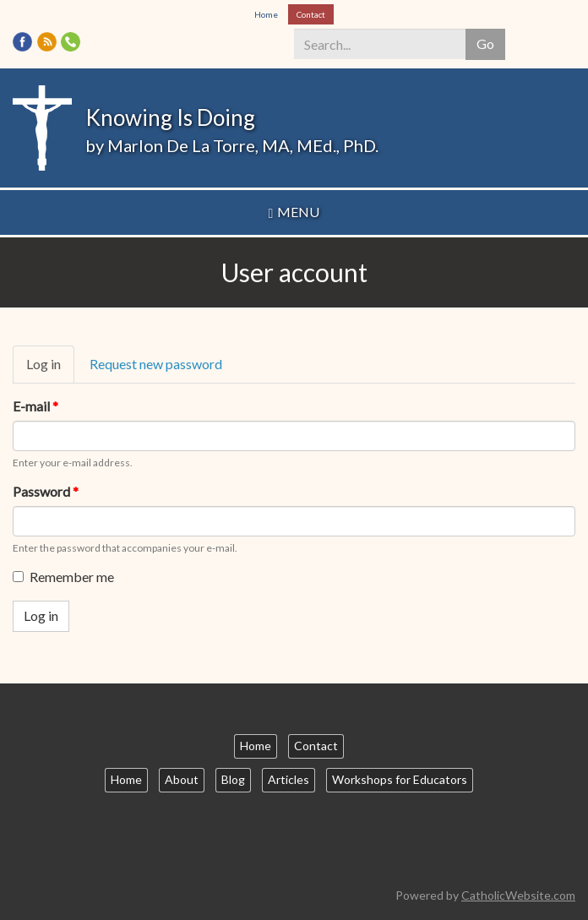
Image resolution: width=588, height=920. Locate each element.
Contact (311, 14)
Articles (289, 779)
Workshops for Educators (400, 779)
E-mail (35, 406)
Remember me (63, 577)
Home (266, 14)
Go (485, 44)
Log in (50, 369)
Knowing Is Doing (170, 117)
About (182, 779)
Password (46, 491)
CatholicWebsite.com (518, 895)
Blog (233, 779)
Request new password (156, 364)
